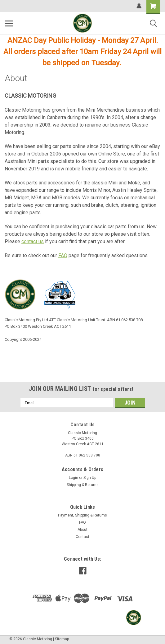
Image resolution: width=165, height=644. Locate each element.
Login (74, 478)
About (82, 530)
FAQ (63, 255)
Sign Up (90, 478)
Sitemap (62, 639)
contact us (33, 241)
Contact (82, 537)
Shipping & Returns (83, 485)
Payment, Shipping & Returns (82, 515)
